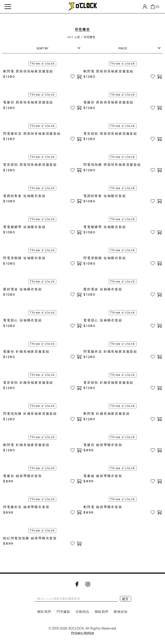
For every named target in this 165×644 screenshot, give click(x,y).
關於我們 (44, 612)
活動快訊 (82, 612)
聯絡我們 (102, 612)
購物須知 (121, 612)
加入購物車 (79, 77)
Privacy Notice (83, 633)
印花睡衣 (90, 37)
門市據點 (64, 612)
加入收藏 (73, 77)
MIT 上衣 (74, 37)
